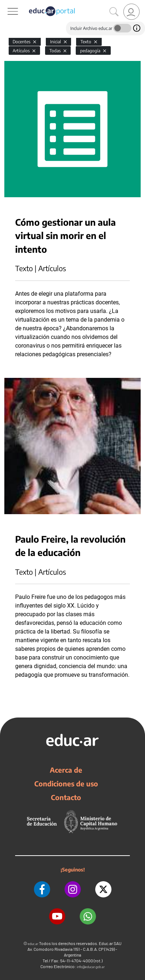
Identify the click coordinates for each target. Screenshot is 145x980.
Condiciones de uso (66, 783)
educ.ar (33, 944)
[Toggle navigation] (6, 4)
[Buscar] (114, 12)
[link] (131, 12)
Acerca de (66, 770)
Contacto (66, 797)
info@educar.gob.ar (91, 967)
